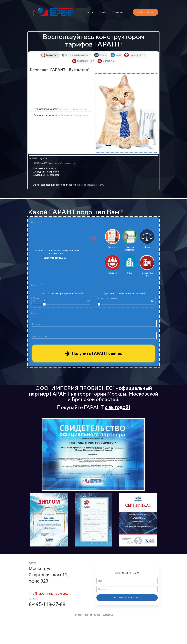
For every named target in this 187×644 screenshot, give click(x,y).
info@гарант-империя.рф (48, 594)
